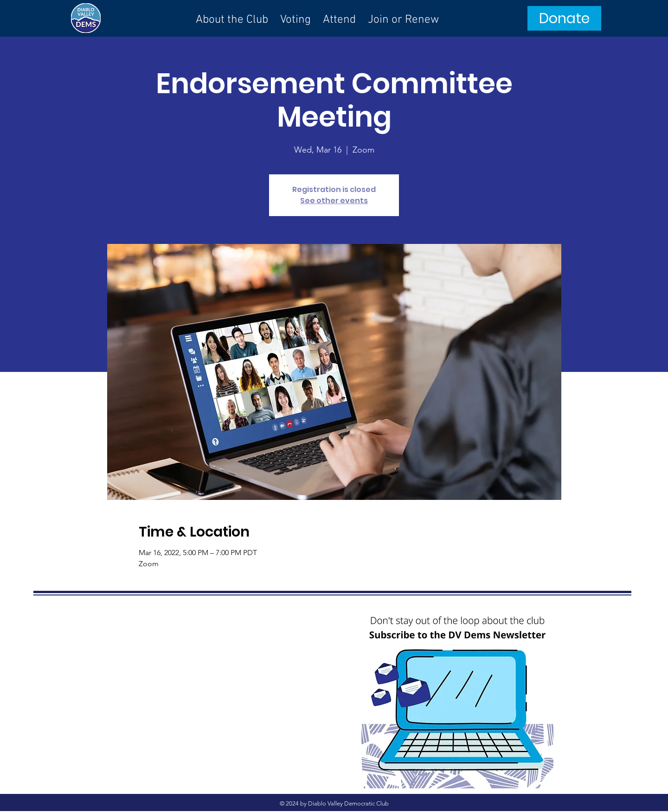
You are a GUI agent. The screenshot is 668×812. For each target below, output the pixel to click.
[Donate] (564, 18)
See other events (334, 201)
